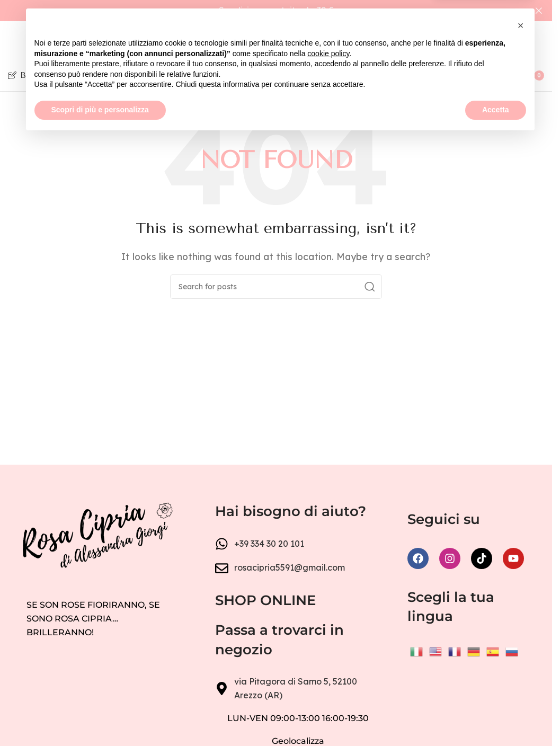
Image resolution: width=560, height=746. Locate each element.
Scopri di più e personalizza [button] (100, 717)
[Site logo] (276, 42)
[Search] (426, 75)
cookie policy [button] (328, 661)
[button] (521, 633)
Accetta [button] (496, 717)
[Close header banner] (539, 11)
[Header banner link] (276, 11)
